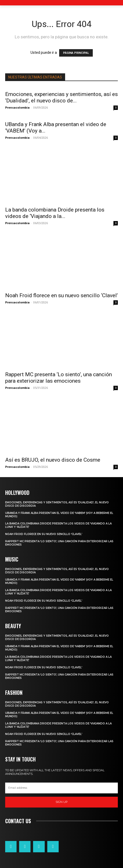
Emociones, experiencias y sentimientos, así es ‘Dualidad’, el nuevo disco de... (62, 97)
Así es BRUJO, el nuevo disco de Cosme (53, 460)
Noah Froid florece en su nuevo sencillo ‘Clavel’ (62, 295)
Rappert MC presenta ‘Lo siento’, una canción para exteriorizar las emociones (59, 378)
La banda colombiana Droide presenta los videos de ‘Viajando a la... (55, 213)
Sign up (62, 802)
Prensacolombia (17, 107)
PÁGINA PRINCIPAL (76, 53)
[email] (62, 788)
